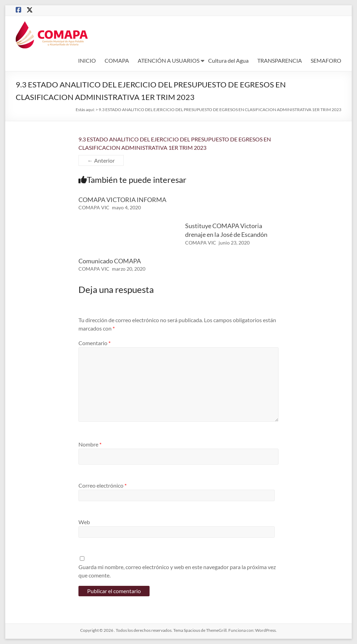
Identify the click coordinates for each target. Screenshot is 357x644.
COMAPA (117, 60)
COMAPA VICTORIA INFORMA (122, 200)
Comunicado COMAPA (110, 261)
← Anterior (101, 160)
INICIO (87, 60)
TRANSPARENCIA (280, 60)
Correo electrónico (102, 485)
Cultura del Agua (228, 60)
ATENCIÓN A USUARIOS (169, 60)
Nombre (90, 444)
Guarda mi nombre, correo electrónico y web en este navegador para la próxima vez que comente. (177, 571)
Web (84, 522)
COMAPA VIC (94, 207)
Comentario (94, 343)
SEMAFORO (326, 60)
